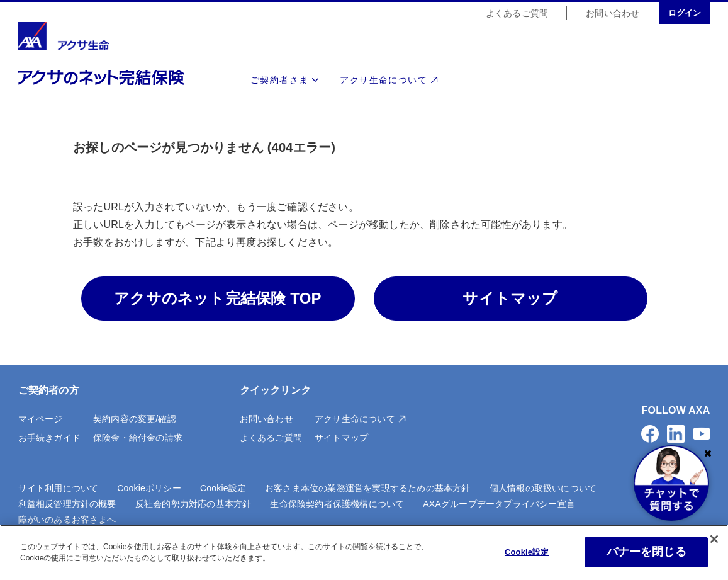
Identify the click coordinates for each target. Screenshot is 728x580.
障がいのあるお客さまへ (67, 520)
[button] (650, 434)
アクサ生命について (384, 81)
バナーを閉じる (647, 552)
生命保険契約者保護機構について (337, 504)
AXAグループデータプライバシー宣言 (499, 504)
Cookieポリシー (149, 488)
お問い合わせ (613, 14)
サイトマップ (341, 438)
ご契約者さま (279, 81)
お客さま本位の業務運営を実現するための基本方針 (368, 488)
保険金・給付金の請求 (138, 438)
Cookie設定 (223, 488)
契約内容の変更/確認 (135, 419)
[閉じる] (714, 539)
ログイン (685, 14)
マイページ (41, 419)
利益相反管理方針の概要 (67, 504)
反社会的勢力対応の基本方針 (193, 504)
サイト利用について (59, 488)
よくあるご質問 (517, 14)
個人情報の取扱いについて (543, 488)
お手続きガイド (49, 438)
